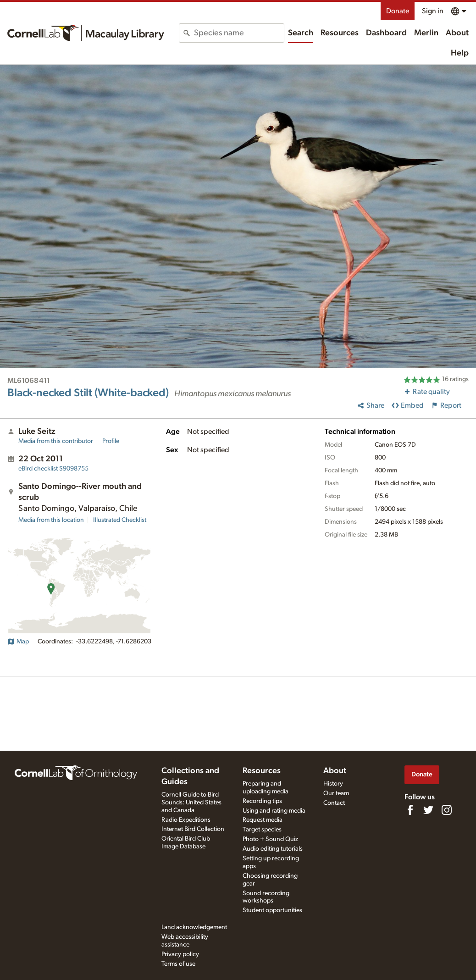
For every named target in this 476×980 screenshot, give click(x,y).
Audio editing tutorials (273, 849)
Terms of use (178, 964)
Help (460, 53)
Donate (398, 11)
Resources (340, 33)
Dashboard (386, 33)
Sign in (433, 11)
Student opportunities (272, 910)
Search (301, 33)
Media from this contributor (56, 441)
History (333, 784)
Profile (111, 441)
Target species (262, 830)
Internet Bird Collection (193, 829)
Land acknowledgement (194, 927)
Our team (336, 793)
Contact (334, 803)
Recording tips (262, 801)
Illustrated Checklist (120, 520)
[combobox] (239, 33)
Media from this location (51, 520)
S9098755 (53, 469)
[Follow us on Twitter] (428, 810)
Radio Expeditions (186, 820)
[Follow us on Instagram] (447, 810)
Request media (263, 820)
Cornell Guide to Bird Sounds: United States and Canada (191, 803)
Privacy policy (180, 954)
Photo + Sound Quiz (270, 839)
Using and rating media (274, 811)
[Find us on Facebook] (410, 810)
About (457, 33)
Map (18, 642)
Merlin (426, 33)
